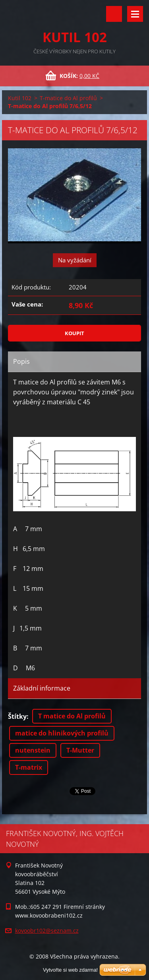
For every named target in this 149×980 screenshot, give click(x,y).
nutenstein (33, 750)
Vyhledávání (114, 14)
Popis (21, 361)
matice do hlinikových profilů (62, 733)
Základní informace (42, 688)
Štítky (17, 716)
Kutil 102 (20, 98)
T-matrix (29, 767)
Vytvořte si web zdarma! (70, 970)
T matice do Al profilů (72, 716)
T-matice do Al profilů (68, 98)
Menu (135, 14)
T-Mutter (80, 750)
